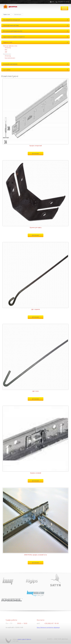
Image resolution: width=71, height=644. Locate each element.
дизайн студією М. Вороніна (24, 639)
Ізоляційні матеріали (36, 64)
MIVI (6, 50)
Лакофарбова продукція (36, 20)
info (53, 2)
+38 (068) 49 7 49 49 (63, 2)
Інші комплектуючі (10, 58)
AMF (6, 52)
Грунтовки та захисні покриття (36, 37)
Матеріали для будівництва (36, 31)
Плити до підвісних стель (10, 46)
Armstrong (8, 48)
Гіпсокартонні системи (36, 25)
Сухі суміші (36, 70)
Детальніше (36, 153)
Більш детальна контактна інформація (48, 627)
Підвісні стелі (7, 14)
